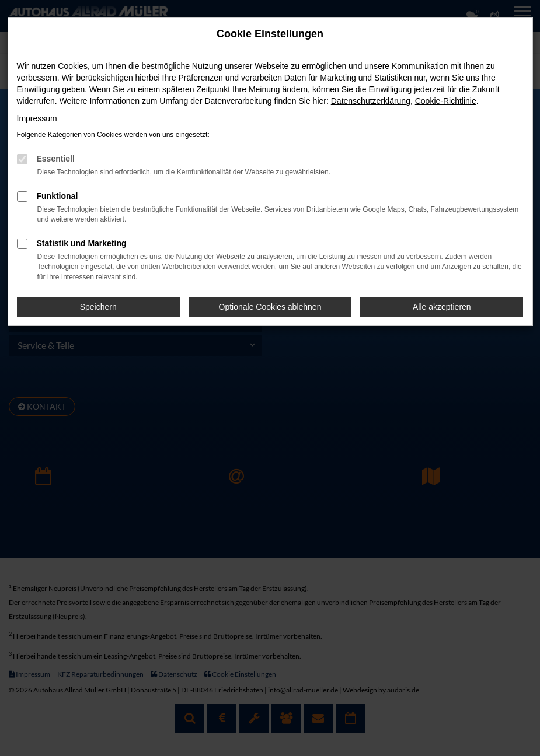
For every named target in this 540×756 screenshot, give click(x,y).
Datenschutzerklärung (371, 101)
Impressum (37, 118)
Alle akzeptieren (442, 307)
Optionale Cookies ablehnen (270, 307)
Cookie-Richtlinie (446, 101)
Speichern (98, 307)
